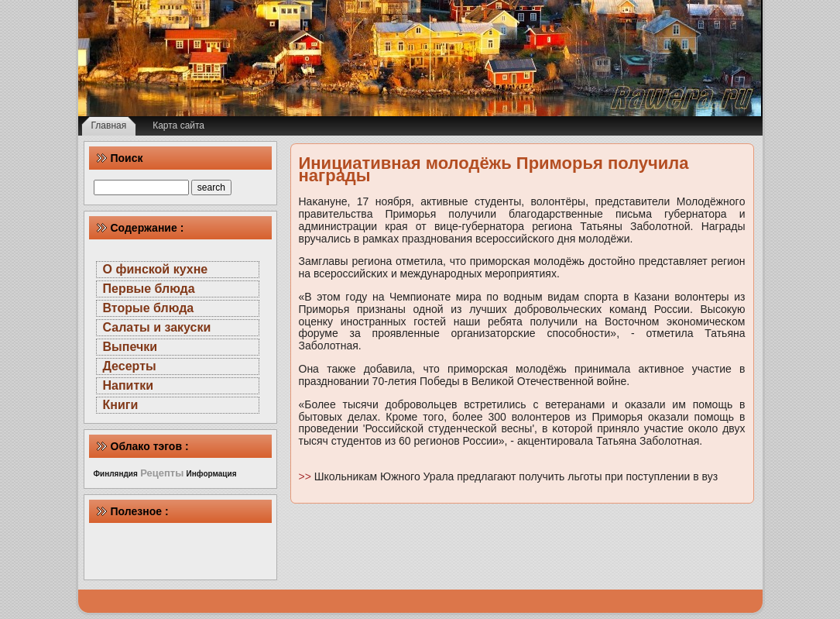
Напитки (129, 385)
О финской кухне (156, 269)
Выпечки (130, 347)
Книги (121, 405)
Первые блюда (149, 289)
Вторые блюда (149, 308)
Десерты (130, 366)
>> (307, 476)
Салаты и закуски (157, 327)
